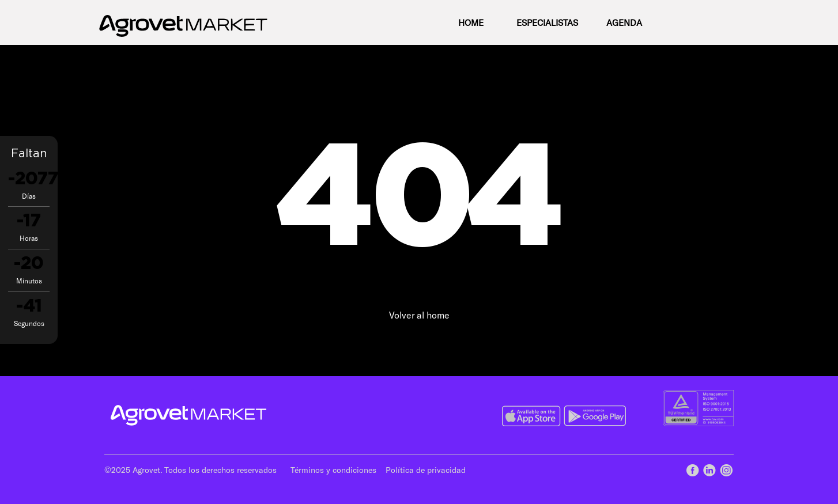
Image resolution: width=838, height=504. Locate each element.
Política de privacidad (426, 470)
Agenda (624, 22)
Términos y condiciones (333, 470)
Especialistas (547, 22)
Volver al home (419, 315)
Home (471, 22)
